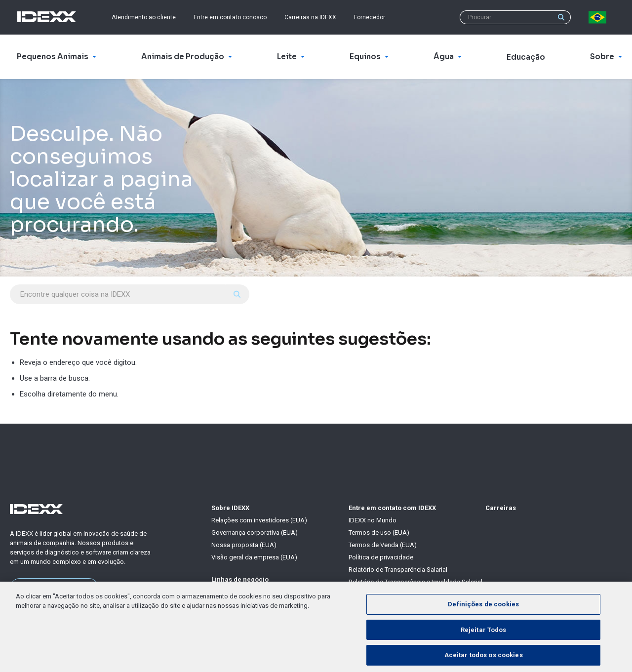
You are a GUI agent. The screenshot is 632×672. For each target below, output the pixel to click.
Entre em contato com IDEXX (392, 508)
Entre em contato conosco (230, 17)
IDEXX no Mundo (373, 520)
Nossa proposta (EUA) (244, 545)
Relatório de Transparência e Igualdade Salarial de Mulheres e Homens (415, 586)
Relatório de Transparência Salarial (398, 570)
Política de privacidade (381, 557)
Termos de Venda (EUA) (383, 545)
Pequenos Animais (238, 592)
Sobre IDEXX (230, 508)
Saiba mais (55, 588)
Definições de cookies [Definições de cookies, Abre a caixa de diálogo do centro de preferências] (483, 619)
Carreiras (501, 508)
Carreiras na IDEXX (310, 17)
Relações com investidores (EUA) (259, 520)
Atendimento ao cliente (144, 17)
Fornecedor (370, 17)
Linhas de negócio (240, 579)
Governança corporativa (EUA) (255, 533)
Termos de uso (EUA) (379, 533)
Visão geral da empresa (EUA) (254, 557)
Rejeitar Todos (484, 644)
